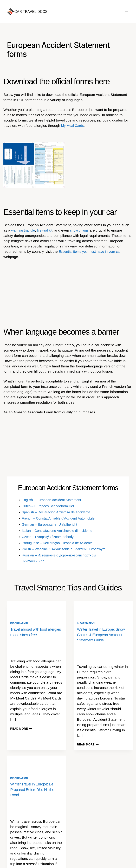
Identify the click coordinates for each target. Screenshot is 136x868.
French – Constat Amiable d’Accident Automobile (61, 518)
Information (20, 623)
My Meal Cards (73, 126)
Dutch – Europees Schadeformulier (50, 506)
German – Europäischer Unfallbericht (51, 524)
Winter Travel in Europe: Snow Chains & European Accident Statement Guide (102, 634)
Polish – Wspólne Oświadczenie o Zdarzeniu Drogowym (67, 549)
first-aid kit (47, 230)
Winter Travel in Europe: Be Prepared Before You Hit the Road (34, 789)
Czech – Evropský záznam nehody (50, 537)
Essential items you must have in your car (92, 251)
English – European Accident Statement (54, 500)
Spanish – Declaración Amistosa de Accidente (58, 512)
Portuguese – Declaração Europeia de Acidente (60, 543)
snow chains (83, 230)
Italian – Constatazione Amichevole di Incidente (60, 531)
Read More (22, 728)
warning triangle (24, 230)
